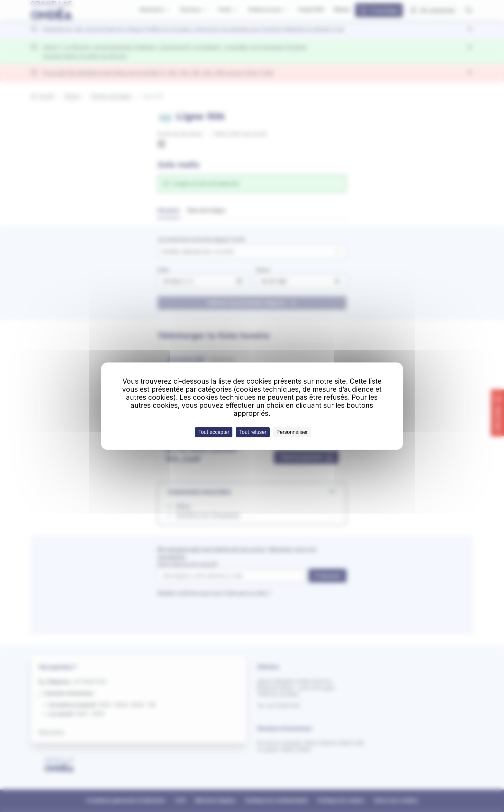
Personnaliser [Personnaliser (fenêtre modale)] (292, 432)
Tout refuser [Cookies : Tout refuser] (253, 432)
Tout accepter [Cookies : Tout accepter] (214, 432)
